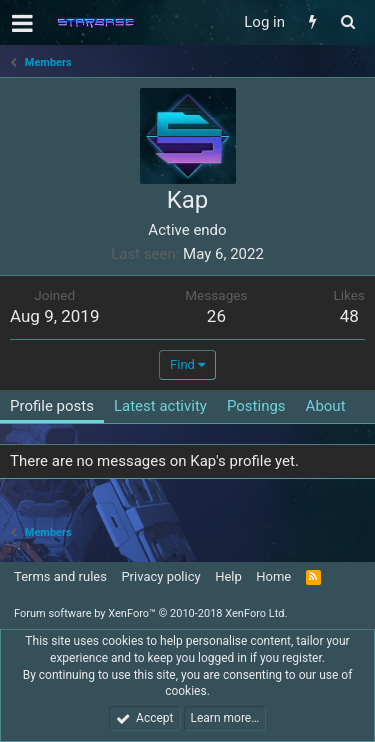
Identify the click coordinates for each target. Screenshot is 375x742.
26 (216, 316)
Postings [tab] (256, 406)
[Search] (347, 22)
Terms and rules (60, 576)
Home (273, 576)
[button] (22, 23)
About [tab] (326, 406)
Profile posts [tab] (52, 406)
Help (228, 576)
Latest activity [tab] (160, 406)
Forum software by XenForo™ (150, 613)
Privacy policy (160, 576)
